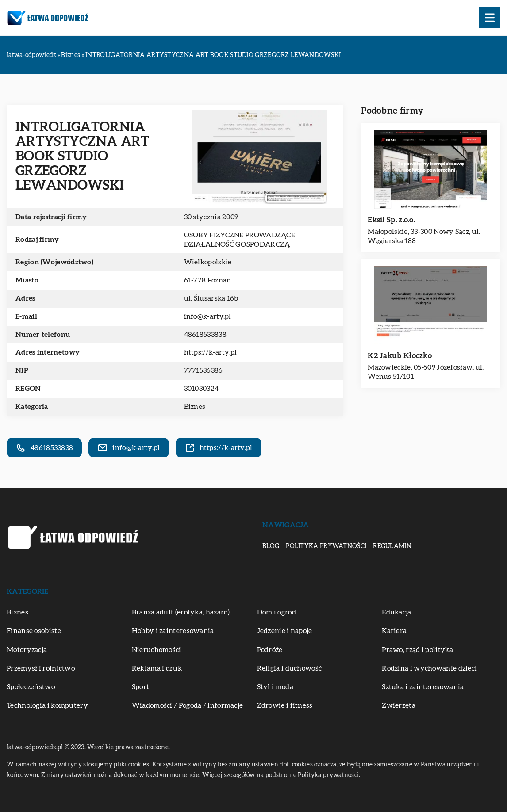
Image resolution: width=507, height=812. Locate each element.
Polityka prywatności (326, 546)
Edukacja (396, 612)
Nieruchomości (157, 650)
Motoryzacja (27, 650)
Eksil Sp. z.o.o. (391, 220)
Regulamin (392, 546)
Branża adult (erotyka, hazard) (181, 612)
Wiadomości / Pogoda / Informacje (188, 705)
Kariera (394, 631)
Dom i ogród (277, 612)
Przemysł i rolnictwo (41, 668)
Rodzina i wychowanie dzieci (429, 668)
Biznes (195, 407)
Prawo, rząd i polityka (417, 650)
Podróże (270, 650)
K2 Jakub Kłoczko (400, 356)
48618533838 (205, 335)
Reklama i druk (157, 668)
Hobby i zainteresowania (173, 631)
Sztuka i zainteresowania (423, 687)
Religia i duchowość (290, 668)
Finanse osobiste (34, 631)
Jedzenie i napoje (285, 631)
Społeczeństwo (31, 687)
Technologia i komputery (47, 705)
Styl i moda (275, 687)
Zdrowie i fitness (285, 705)
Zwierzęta (399, 705)
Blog (271, 546)
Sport (141, 687)
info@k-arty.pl (208, 316)
